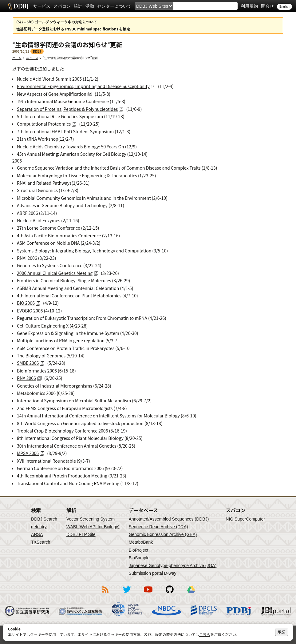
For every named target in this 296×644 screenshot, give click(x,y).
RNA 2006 (26, 378)
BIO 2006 (26, 303)
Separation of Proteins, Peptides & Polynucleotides (67, 109)
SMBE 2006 (28, 363)
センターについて (114, 6)
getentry (39, 527)
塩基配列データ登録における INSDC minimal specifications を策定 (73, 29)
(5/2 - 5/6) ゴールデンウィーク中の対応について (57, 22)
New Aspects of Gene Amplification (52, 94)
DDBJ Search (44, 519)
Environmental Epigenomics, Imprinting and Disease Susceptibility (83, 86)
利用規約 (249, 6)
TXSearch (41, 542)
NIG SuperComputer (245, 519)
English (284, 7)
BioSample (139, 558)
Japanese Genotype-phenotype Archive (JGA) (173, 566)
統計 (78, 6)
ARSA (37, 534)
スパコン (62, 6)
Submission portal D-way (153, 573)
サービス (42, 6)
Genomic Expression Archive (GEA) (163, 534)
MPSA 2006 (28, 453)
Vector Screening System (91, 519)
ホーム (17, 58)
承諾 (282, 632)
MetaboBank (141, 542)
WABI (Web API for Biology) (93, 527)
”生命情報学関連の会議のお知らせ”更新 (72, 58)
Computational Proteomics (44, 124)
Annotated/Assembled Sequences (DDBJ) (169, 519)
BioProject (139, 550)
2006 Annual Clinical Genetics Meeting (55, 273)
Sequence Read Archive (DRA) (158, 527)
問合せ (267, 6)
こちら (205, 634)
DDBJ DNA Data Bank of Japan (18, 6)
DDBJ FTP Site (81, 534)
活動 (90, 6)
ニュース (32, 58)
